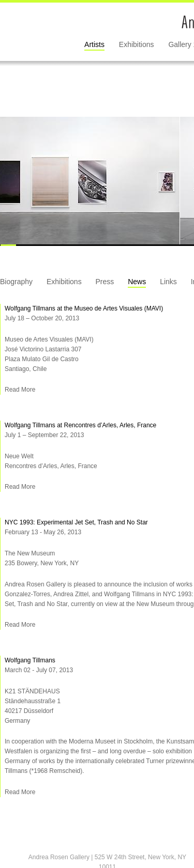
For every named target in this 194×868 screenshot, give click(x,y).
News (137, 282)
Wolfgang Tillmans (30, 660)
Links (168, 282)
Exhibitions (137, 44)
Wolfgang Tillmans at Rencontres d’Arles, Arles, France (80, 425)
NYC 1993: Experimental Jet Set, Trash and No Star (76, 522)
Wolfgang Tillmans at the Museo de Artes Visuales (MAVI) (84, 308)
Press (105, 282)
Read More (20, 390)
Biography (16, 282)
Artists (94, 44)
